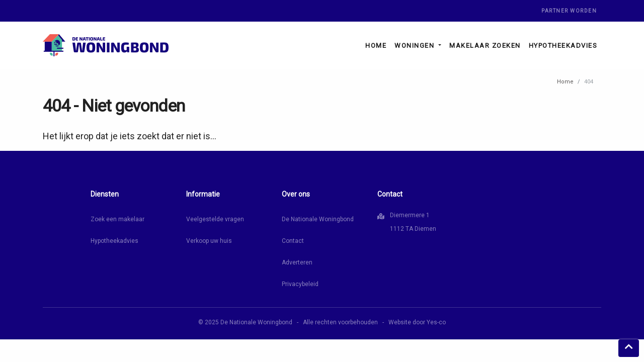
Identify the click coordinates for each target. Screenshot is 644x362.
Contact (293, 241)
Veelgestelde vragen (215, 219)
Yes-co (436, 322)
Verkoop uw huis (209, 241)
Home (376, 46)
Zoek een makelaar (117, 219)
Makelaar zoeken (485, 46)
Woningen (416, 46)
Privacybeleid (300, 284)
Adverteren (297, 262)
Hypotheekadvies (563, 46)
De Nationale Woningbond (318, 219)
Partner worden (569, 11)
